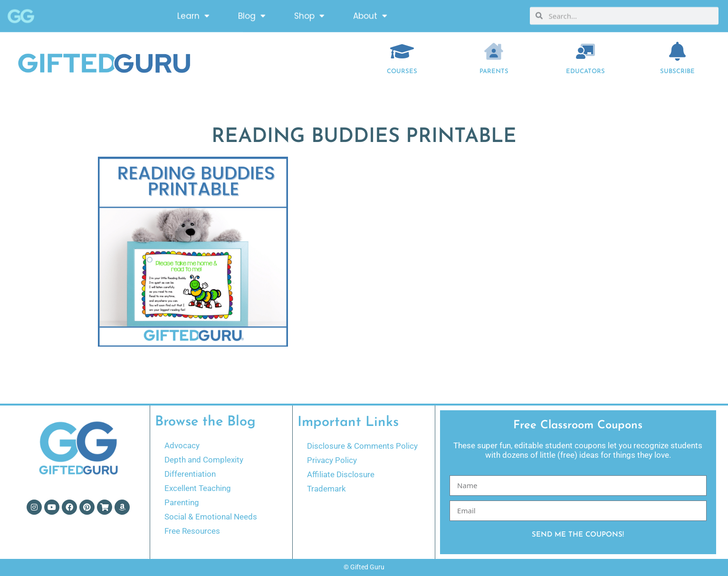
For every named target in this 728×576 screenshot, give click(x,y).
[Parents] (494, 51)
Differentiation (190, 474)
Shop (309, 14)
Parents (494, 71)
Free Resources (192, 531)
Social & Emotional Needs (211, 517)
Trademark (326, 489)
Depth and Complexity (204, 460)
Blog (252, 14)
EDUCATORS (585, 71)
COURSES (402, 71)
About (370, 14)
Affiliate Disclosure (341, 474)
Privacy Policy (332, 460)
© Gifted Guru (364, 567)
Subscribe (677, 71)
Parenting (182, 502)
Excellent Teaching (198, 488)
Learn (193, 14)
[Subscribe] (677, 51)
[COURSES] (402, 51)
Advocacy (182, 445)
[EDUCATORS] (585, 51)
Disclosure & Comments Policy (362, 446)
